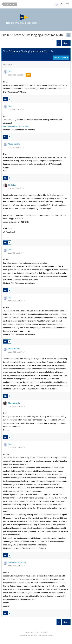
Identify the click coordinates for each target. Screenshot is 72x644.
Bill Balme (12, 185)
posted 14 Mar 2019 (16, 406)
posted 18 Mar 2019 (16, 566)
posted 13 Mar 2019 (16, 352)
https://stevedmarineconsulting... (17, 126)
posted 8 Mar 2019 (16, 110)
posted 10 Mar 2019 (16, 301)
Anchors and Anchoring (10, 4)
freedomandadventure (17, 562)
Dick (10, 71)
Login (56, 4)
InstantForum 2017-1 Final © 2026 (36, 632)
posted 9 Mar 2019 (16, 253)
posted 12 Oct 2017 (16, 75)
